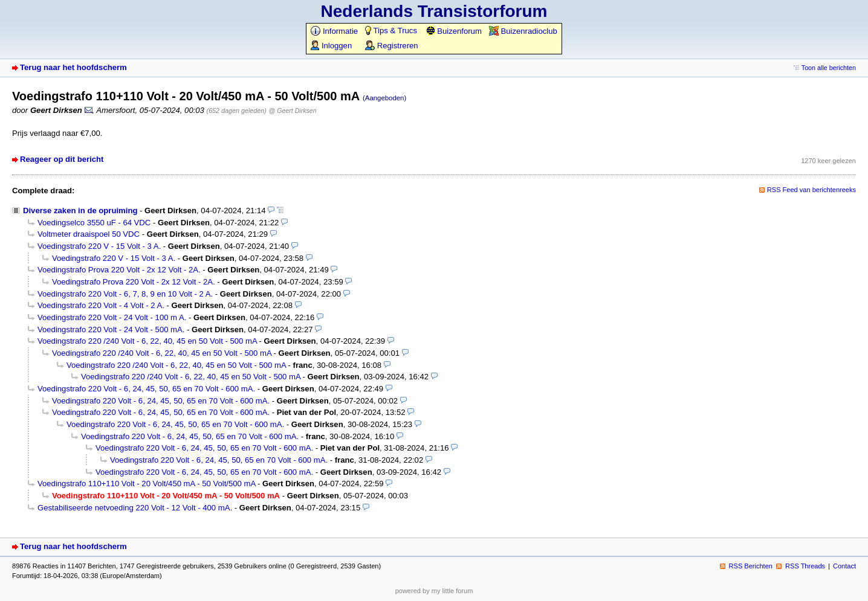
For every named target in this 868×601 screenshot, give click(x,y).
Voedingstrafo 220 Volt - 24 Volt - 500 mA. (111, 329)
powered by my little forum (434, 591)
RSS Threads (805, 566)
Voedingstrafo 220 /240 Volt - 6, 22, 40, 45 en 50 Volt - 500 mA (147, 341)
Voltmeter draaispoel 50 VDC (89, 234)
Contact (844, 566)
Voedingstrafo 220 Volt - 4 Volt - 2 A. (101, 305)
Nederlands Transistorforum (434, 11)
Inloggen (331, 46)
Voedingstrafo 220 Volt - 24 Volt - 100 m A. (112, 317)
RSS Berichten (751, 566)
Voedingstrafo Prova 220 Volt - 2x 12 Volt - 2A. (119, 270)
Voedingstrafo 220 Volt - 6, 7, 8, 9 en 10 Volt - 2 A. (125, 294)
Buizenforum (454, 31)
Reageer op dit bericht (62, 159)
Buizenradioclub (523, 31)
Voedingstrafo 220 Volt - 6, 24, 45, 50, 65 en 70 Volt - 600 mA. (146, 389)
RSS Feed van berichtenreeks (811, 190)
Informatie (334, 31)
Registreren (391, 46)
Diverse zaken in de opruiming (80, 211)
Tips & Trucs (391, 31)
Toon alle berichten (829, 68)
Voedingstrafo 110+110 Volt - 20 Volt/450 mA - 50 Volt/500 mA (146, 484)
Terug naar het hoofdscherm (73, 67)
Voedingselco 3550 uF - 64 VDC (94, 223)
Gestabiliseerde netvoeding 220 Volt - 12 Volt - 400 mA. (135, 508)
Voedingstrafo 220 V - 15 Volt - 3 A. (99, 246)
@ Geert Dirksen (292, 111)
